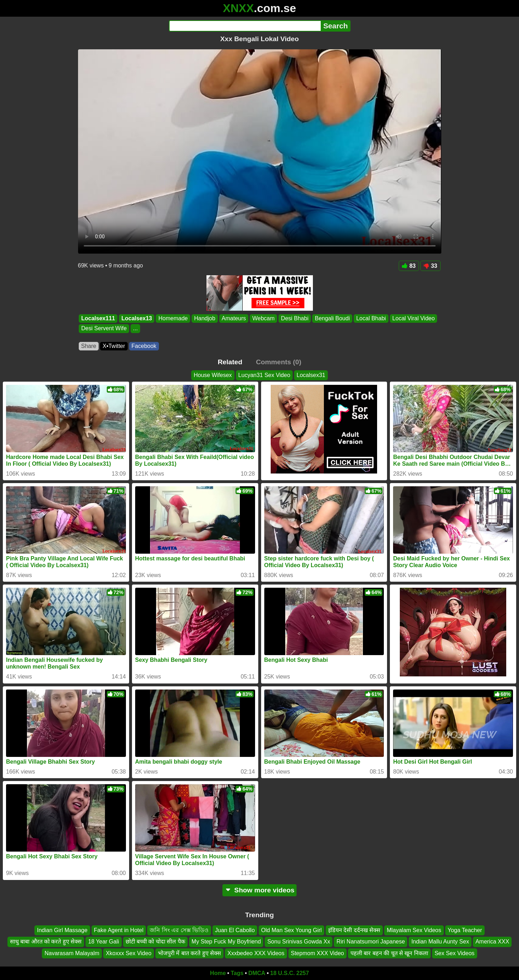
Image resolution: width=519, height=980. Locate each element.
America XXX (492, 942)
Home (218, 973)
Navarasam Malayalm (72, 953)
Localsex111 (98, 318)
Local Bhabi (371, 318)
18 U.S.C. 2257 (290, 973)
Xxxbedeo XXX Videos (256, 953)
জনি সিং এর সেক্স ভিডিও (179, 930)
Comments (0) (278, 362)
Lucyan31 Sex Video (264, 375)
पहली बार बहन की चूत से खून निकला (389, 953)
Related (230, 362)
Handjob (205, 318)
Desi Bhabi (295, 318)
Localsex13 (137, 318)
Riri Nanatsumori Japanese (371, 942)
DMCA (257, 973)
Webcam (263, 318)
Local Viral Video (413, 318)
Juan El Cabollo (235, 930)
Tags (237, 973)
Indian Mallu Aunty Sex (440, 942)
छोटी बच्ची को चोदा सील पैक (155, 942)
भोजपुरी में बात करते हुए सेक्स (189, 953)
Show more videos (259, 890)
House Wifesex (213, 375)
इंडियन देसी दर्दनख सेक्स (354, 930)
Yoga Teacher (465, 930)
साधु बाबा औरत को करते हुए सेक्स (46, 942)
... (135, 329)
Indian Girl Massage (62, 930)
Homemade (173, 318)
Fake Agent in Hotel (119, 930)
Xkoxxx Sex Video (129, 953)
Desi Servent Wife (104, 329)
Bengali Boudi (332, 318)
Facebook (144, 346)
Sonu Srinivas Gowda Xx (299, 942)
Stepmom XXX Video (318, 953)
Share (89, 346)
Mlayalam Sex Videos (414, 930)
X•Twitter (114, 346)
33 (430, 266)
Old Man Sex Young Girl (291, 930)
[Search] (245, 26)
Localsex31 (311, 375)
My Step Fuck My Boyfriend (226, 942)
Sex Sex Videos (455, 953)
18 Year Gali (103, 942)
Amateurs (233, 318)
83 (409, 266)
